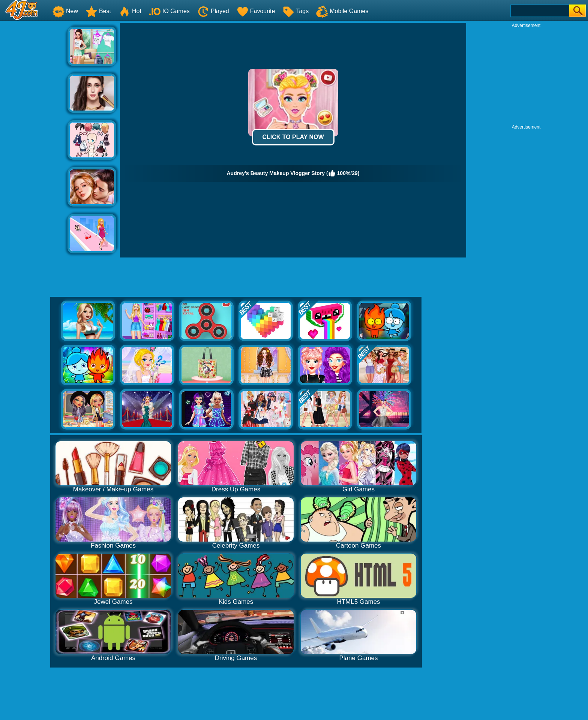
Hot (130, 11)
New (65, 11)
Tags (295, 11)
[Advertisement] (34, 135)
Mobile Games (342, 11)
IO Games (169, 11)
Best (98, 11)
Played (213, 11)
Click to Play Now (293, 137)
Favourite (256, 11)
